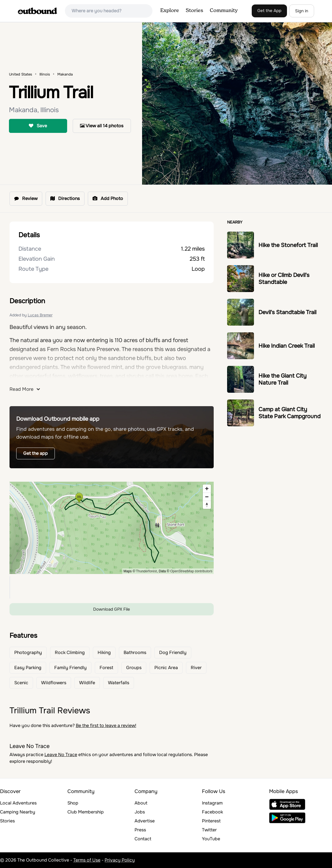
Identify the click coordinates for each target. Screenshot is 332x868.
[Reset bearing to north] (207, 505)
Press (140, 830)
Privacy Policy (120, 860)
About (141, 803)
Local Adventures (18, 803)
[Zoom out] (207, 497)
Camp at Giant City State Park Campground (289, 413)
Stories (194, 11)
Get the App (269, 11)
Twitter (209, 830)
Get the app (36, 453)
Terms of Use (87, 860)
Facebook (212, 812)
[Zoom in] (207, 489)
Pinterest (211, 821)
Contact (143, 839)
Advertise (145, 821)
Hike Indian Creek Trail (287, 346)
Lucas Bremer (40, 315)
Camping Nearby (18, 812)
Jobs (140, 812)
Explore (170, 11)
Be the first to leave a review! (106, 725)
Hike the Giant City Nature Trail (282, 379)
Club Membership (86, 812)
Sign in (302, 11)
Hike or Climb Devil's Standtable (284, 279)
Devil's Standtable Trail (287, 312)
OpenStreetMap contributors (191, 571)
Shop (73, 803)
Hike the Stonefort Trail (288, 245)
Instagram (212, 803)
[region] (112, 528)
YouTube (211, 839)
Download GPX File (112, 609)
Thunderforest (146, 571)
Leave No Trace (61, 755)
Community (224, 11)
